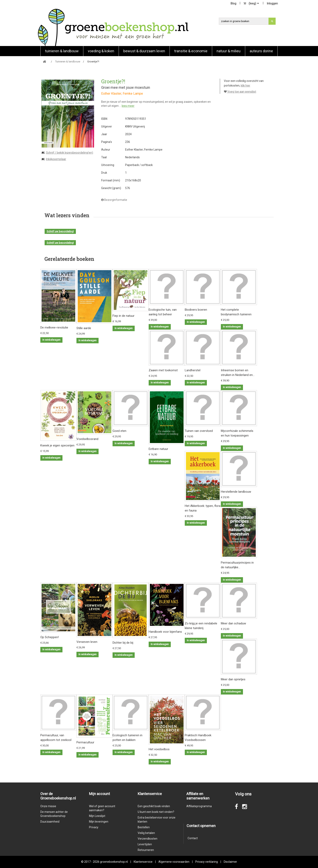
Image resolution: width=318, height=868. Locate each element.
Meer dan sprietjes (233, 679)
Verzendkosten (148, 839)
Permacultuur (85, 742)
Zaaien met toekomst (163, 370)
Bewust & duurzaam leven (144, 51)
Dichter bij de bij (123, 643)
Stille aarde (84, 328)
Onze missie (48, 806)
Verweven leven (87, 642)
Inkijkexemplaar (56, 159)
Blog (233, 3)
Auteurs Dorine (261, 51)
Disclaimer (230, 862)
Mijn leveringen (99, 822)
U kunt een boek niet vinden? (156, 812)
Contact (193, 838)
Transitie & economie (191, 51)
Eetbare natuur (158, 449)
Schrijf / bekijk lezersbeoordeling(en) (70, 153)
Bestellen (144, 827)
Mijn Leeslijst (97, 816)
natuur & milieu (229, 51)
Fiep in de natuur (124, 316)
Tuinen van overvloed (199, 431)
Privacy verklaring (207, 862)
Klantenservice (143, 862)
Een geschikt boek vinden (154, 806)
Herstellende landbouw (236, 492)
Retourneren (146, 850)
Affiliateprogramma (199, 806)
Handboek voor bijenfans (165, 632)
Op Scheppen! (50, 637)
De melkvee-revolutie (54, 328)
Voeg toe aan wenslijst (240, 92)
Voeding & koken (101, 51)
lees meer (128, 106)
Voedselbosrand (87, 439)
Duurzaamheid (50, 822)
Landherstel (193, 370)
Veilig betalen (146, 833)
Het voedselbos (159, 749)
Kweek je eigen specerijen (57, 445)
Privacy (94, 827)
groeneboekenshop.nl (114, 862)
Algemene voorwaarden (174, 862)
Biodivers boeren (196, 310)
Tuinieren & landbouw (62, 51)
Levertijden (145, 844)
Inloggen (272, 3)
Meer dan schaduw (233, 623)
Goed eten (119, 431)
